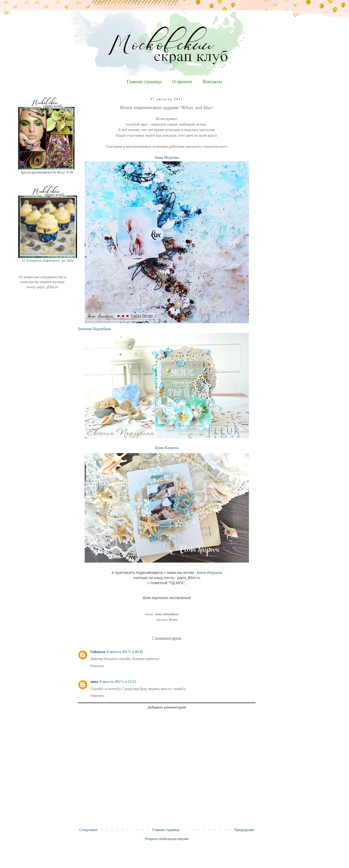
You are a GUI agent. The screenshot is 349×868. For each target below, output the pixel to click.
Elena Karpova (167, 448)
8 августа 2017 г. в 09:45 (125, 652)
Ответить (97, 666)
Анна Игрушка (167, 157)
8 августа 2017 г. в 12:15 (118, 682)
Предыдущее (244, 830)
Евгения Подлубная (94, 329)
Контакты (212, 82)
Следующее (88, 830)
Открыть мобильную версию (167, 839)
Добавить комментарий (167, 707)
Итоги (173, 620)
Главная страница (144, 82)
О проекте (182, 82)
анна (94, 682)
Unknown (98, 652)
